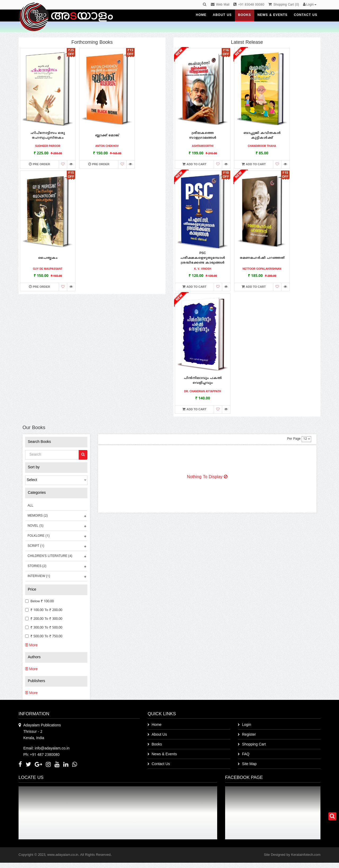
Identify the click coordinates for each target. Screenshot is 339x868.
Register (249, 735)
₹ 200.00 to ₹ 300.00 (44, 619)
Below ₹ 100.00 (39, 601)
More (31, 645)
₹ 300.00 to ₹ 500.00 (44, 628)
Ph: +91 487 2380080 (41, 755)
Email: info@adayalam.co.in (46, 749)
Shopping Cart (254, 745)
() (284, 5)
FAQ (246, 754)
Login (247, 725)
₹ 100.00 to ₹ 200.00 (44, 610)
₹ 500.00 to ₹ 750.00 (44, 636)
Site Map (249, 764)
